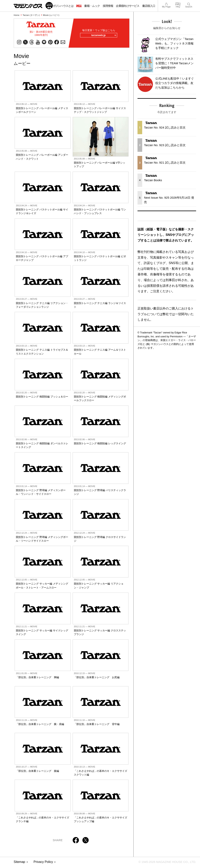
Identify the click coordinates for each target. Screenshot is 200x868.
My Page (166, 4)
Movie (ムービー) (51, 15)
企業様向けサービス (128, 6)
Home (17, 15)
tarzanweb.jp (102, 36)
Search (189, 4)
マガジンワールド (33, 6)
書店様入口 (149, 6)
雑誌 (79, 6)
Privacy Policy (43, 863)
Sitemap (19, 863)
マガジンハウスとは (62, 6)
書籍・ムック (92, 6)
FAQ (178, 4)
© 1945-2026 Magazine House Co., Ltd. (165, 863)
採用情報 (108, 6)
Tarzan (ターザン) (31, 15)
